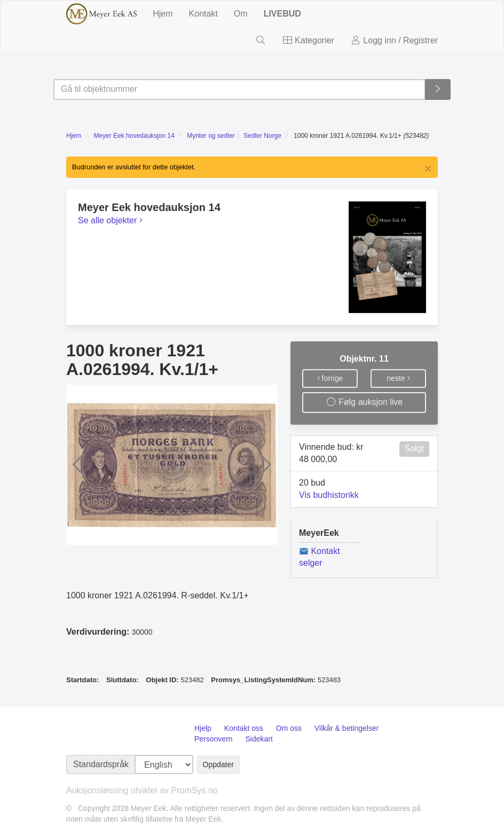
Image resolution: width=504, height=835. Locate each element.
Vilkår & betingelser (346, 728)
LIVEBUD (282, 14)
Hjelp (203, 728)
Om (241, 14)
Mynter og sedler (211, 136)
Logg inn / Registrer (394, 40)
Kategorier (308, 40)
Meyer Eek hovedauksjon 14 (134, 136)
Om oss (289, 728)
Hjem (163, 14)
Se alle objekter (110, 220)
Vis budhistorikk (329, 495)
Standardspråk (101, 764)
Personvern (214, 739)
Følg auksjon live (364, 402)
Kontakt (203, 14)
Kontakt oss (244, 728)
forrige (330, 378)
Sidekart (259, 739)
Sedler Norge (262, 136)
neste (398, 378)
